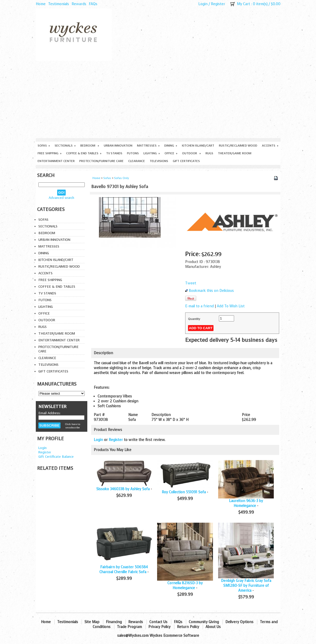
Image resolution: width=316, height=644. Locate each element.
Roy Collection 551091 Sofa (184, 492)
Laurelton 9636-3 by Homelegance (246, 503)
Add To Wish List (231, 306)
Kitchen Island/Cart (198, 146)
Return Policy (188, 627)
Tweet (191, 283)
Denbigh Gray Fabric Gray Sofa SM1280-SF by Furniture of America (246, 586)
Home (41, 4)
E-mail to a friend (199, 306)
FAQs (93, 4)
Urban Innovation (118, 146)
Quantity (194, 319)
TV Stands (114, 153)
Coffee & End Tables (84, 153)
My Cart (244, 4)
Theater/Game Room (235, 153)
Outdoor (191, 153)
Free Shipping (50, 153)
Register (218, 4)
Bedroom (90, 146)
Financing (114, 622)
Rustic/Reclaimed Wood (238, 146)
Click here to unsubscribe (72, 426)
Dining (171, 146)
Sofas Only (122, 178)
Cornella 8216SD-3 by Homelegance (185, 586)
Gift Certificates (186, 161)
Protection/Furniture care (101, 161)
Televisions (159, 161)
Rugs (209, 153)
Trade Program (129, 627)
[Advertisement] (158, 99)
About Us (213, 627)
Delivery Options (239, 622)
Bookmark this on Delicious (211, 291)
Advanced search (61, 198)
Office (171, 153)
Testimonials (59, 4)
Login (203, 4)
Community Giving (204, 622)
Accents (270, 146)
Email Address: (49, 413)
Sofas (44, 146)
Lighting (152, 153)
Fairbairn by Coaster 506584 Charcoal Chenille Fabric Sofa (124, 570)
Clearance (137, 161)
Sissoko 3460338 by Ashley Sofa (123, 489)
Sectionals (65, 146)
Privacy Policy (159, 627)
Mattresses (148, 146)
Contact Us (158, 622)
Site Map (92, 622)
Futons (133, 153)
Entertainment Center (56, 161)
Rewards (79, 4)
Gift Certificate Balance (56, 457)
